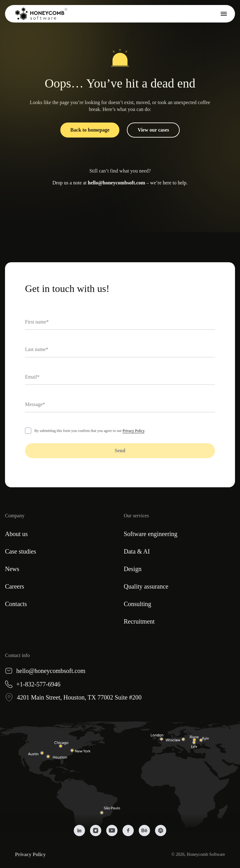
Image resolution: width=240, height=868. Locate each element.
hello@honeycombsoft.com (116, 183)
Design (133, 569)
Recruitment (139, 621)
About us (16, 534)
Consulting (137, 604)
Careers (15, 586)
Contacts (16, 604)
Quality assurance (146, 586)
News (12, 569)
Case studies (20, 551)
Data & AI (137, 551)
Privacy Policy (133, 431)
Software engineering (151, 534)
